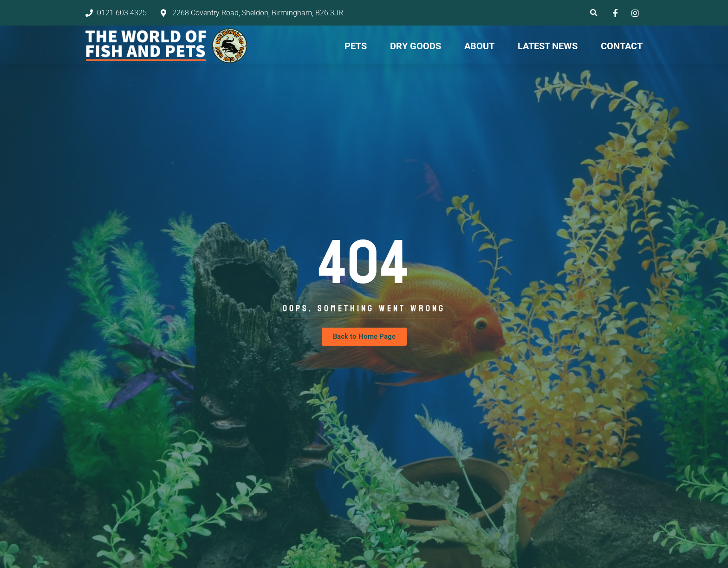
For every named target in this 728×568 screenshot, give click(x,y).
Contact (622, 46)
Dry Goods (416, 46)
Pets (356, 46)
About (479, 46)
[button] (594, 13)
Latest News (548, 46)
